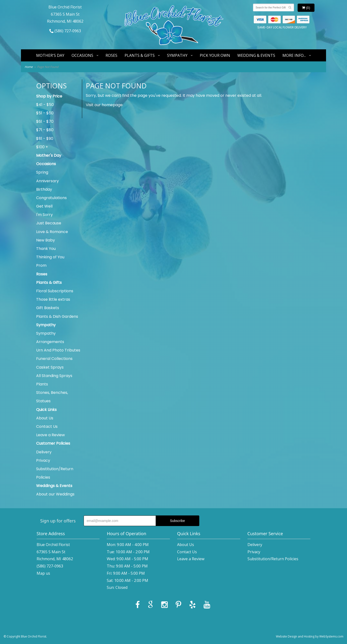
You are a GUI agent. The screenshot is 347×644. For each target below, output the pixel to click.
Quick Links (46, 410)
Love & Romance (52, 232)
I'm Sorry (44, 215)
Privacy (43, 460)
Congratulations (51, 198)
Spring (42, 172)
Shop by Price (49, 96)
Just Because (49, 223)
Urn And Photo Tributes (58, 350)
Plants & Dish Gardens (57, 316)
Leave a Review (50, 435)
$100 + (42, 147)
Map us (43, 573)
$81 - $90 (45, 139)
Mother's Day (50, 55)
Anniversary (47, 181)
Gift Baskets (48, 308)
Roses (111, 55)
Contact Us (47, 426)
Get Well (44, 206)
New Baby (46, 240)
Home (29, 67)
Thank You (46, 249)
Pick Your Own (215, 55)
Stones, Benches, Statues (52, 397)
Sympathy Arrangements (50, 338)
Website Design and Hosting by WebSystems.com (310, 636)
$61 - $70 (45, 121)
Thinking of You (50, 257)
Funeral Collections (54, 359)
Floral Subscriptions (55, 291)
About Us (45, 418)
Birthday (44, 189)
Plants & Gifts (140, 55)
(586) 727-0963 (65, 31)
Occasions (82, 55)
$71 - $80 (45, 130)
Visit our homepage (104, 105)
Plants (42, 384)
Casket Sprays (50, 367)
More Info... (294, 55)
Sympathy (177, 55)
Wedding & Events (256, 55)
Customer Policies (53, 443)
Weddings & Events (54, 486)
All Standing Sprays (54, 376)
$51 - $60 (45, 113)
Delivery (44, 452)
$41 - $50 (45, 105)
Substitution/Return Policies (55, 473)
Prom (41, 265)
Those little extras (53, 299)
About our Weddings (55, 494)
